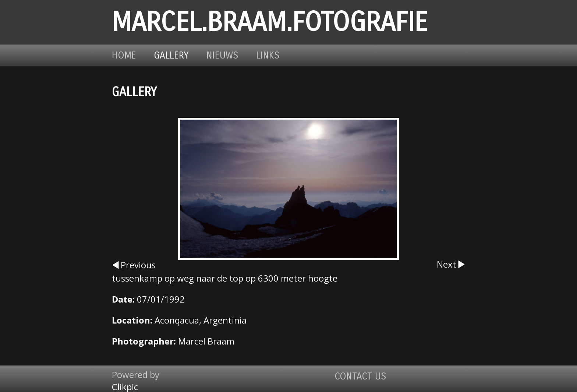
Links (268, 55)
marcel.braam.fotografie (270, 22)
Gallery (171, 55)
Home (124, 55)
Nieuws (222, 55)
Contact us (360, 376)
